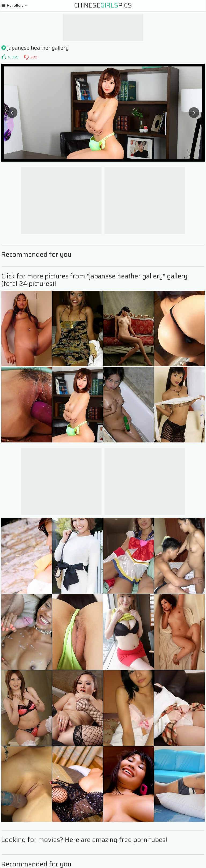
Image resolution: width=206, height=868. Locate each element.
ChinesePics (103, 5)
